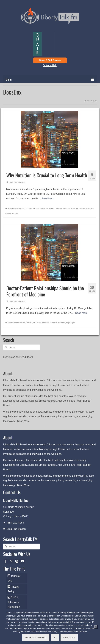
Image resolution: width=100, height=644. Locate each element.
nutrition (82, 208)
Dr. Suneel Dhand (52, 208)
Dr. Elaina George (18, 182)
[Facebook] (6, 561)
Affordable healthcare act (16, 208)
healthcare (74, 208)
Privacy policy (69, 637)
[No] (96, 627)
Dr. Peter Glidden (39, 208)
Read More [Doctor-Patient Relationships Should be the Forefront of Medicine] (81, 313)
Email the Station (16, 529)
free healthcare (65, 208)
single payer (90, 208)
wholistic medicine (12, 213)
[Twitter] (12, 561)
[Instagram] (17, 561)
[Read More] (23, 421)
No (55, 637)
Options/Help (50, 65)
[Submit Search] (6, 347)
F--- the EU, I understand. (36, 637)
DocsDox (29, 208)
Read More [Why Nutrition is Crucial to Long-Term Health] (48, 199)
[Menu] (50, 79)
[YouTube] (23, 561)
